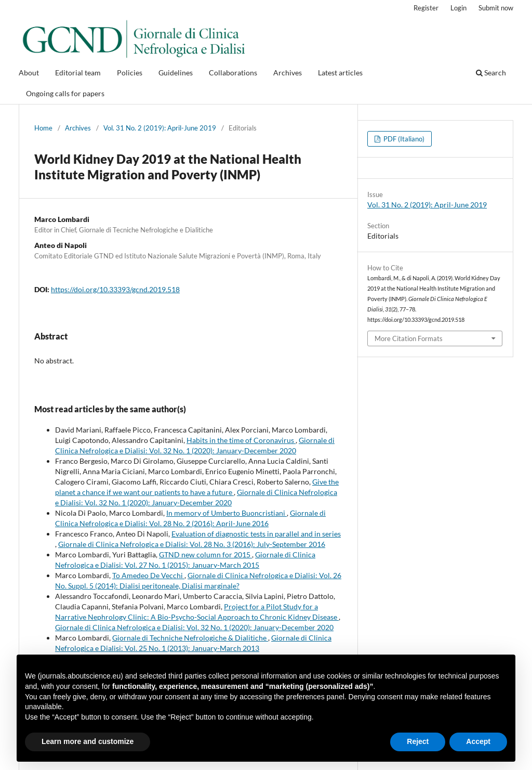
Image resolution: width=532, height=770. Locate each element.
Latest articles (340, 73)
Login (458, 8)
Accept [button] (478, 741)
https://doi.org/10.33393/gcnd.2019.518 (115, 289)
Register (426, 8)
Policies (130, 73)
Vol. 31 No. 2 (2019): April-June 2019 (160, 128)
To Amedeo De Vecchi (148, 575)
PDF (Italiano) (403, 139)
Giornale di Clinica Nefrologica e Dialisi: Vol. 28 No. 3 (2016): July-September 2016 (192, 544)
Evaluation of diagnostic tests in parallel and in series (256, 534)
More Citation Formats (409, 338)
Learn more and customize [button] (88, 741)
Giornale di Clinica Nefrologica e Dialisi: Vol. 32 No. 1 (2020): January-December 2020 (194, 627)
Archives (288, 73)
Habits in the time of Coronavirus (241, 440)
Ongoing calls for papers (65, 93)
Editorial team (78, 73)
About (29, 73)
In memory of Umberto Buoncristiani (227, 513)
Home (43, 128)
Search (491, 73)
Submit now (496, 8)
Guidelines (176, 73)
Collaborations (233, 73)
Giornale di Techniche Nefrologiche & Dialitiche (190, 638)
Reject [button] (418, 741)
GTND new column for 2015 (205, 554)
